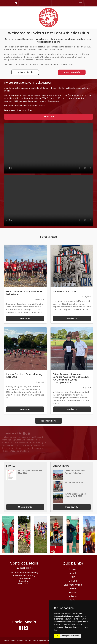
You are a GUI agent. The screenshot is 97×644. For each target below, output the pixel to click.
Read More (25, 318)
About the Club (72, 72)
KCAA (61, 64)
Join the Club (25, 72)
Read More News (49, 421)
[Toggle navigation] (81, 3)
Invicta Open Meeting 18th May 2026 (30, 472)
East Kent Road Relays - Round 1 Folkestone (76, 472)
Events (73, 593)
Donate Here (49, 117)
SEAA (71, 64)
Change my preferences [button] (71, 636)
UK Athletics (53, 64)
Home (73, 569)
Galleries (73, 596)
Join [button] (73, 577)
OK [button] (57, 636)
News (73, 589)
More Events (25, 507)
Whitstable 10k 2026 (74, 482)
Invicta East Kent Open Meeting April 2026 (75, 495)
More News (72, 507)
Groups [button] (73, 581)
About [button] (73, 573)
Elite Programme (73, 585)
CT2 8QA (27, 584)
